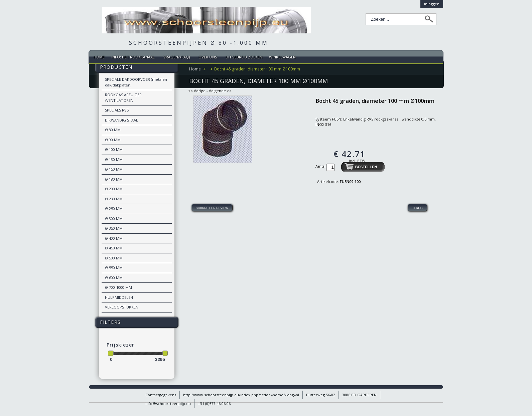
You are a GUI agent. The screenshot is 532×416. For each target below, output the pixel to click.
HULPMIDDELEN (119, 297)
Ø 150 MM (114, 169)
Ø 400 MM (114, 238)
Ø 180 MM (114, 179)
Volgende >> (220, 91)
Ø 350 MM (114, 228)
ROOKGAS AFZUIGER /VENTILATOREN (123, 97)
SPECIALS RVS (117, 110)
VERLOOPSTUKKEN (122, 307)
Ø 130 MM (114, 159)
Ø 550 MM (114, 268)
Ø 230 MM (114, 199)
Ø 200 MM (114, 189)
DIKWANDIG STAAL (121, 120)
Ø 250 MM (114, 209)
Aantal (321, 166)
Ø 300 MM (114, 219)
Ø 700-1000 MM (118, 287)
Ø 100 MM (114, 149)
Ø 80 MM (113, 130)
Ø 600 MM (114, 278)
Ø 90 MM (113, 140)
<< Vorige (197, 91)
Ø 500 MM (114, 258)
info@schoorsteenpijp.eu (168, 403)
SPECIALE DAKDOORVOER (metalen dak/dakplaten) (136, 82)
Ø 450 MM (114, 248)
